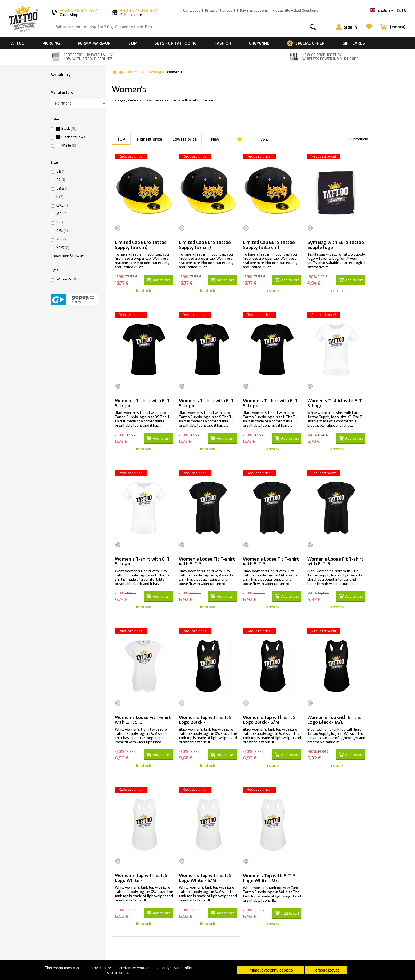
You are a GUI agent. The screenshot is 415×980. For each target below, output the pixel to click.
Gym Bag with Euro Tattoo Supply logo (336, 245)
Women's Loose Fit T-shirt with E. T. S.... (207, 561)
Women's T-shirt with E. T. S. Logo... (143, 403)
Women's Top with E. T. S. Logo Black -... (206, 719)
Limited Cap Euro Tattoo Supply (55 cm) (141, 245)
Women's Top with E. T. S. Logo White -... (142, 876)
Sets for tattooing (176, 43)
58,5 (62, 188)
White (69, 146)
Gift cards (354, 43)
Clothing (154, 72)
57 (61, 180)
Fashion (223, 43)
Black (69, 129)
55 (61, 171)
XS (61, 239)
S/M (62, 231)
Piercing (51, 43)
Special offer (310, 43)
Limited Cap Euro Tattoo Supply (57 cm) (205, 245)
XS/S (63, 248)
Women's (67, 279)
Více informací (119, 973)
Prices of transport (220, 10)
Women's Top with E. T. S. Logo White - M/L (270, 877)
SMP (132, 43)
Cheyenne (259, 43)
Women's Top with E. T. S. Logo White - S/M (206, 876)
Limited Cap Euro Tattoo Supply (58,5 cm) (269, 245)
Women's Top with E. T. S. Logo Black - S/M (270, 719)
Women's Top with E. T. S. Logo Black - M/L (334, 719)
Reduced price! (131, 156)
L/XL (62, 205)
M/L (62, 214)
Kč (399, 10)
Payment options (254, 10)
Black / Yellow (75, 137)
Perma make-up (94, 43)
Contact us (192, 10)
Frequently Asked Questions (295, 10)
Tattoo (17, 43)
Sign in (350, 27)
